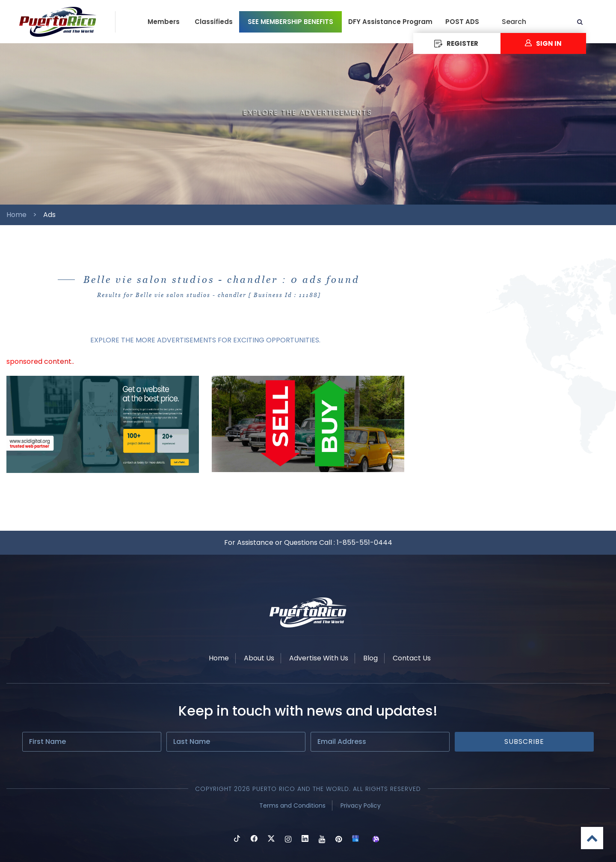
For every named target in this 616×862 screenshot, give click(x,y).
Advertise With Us (319, 658)
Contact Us (412, 658)
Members (164, 22)
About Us (259, 658)
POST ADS (462, 22)
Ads (49, 215)
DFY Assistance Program (390, 22)
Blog (370, 658)
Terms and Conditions (292, 806)
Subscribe (524, 742)
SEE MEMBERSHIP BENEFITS (290, 22)
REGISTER (456, 43)
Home (16, 215)
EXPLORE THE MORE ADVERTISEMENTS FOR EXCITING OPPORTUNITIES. (205, 340)
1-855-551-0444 (364, 542)
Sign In (543, 43)
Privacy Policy (361, 806)
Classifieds (214, 22)
